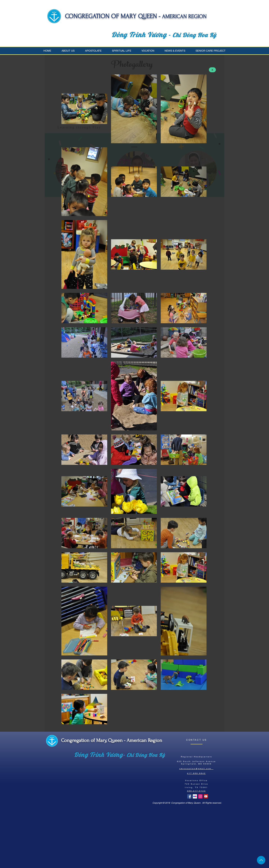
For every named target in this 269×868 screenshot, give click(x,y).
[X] (212, 70)
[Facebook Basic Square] (189, 796)
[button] (71, 51)
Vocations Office (196, 780)
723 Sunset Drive (196, 784)
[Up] (261, 860)
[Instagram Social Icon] (200, 796)
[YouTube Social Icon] (206, 796)
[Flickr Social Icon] (195, 796)
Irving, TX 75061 (196, 787)
